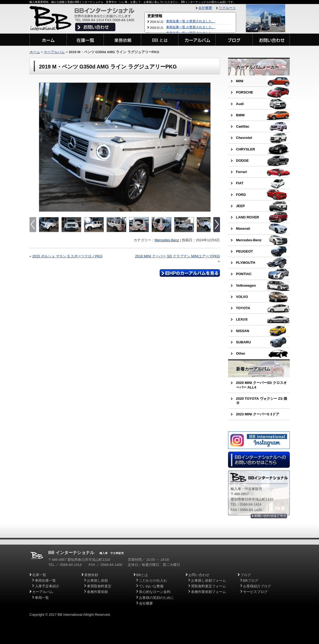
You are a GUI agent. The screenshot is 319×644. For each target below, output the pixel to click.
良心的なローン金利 (155, 592)
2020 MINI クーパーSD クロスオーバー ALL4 (261, 385)
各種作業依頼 (97, 592)
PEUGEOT (245, 251)
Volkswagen (246, 285)
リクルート (227, 8)
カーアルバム (54, 52)
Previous (44, 147)
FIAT (240, 183)
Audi (240, 104)
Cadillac (243, 126)
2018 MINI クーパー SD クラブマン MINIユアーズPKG (177, 256)
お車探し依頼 (97, 580)
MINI (240, 81)
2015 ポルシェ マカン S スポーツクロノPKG (67, 256)
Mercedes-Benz (167, 240)
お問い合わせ (199, 575)
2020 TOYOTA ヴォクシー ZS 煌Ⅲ (262, 401)
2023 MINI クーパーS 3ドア (258, 414)
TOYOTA (243, 308)
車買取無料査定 (99, 586)
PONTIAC (244, 274)
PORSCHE (245, 92)
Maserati (243, 229)
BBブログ (251, 580)
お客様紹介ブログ (257, 586)
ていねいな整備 (151, 586)
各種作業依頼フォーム (208, 592)
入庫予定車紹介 (47, 586)
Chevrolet (244, 138)
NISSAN (243, 331)
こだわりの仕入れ (153, 580)
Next (206, 147)
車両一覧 (42, 598)
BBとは (142, 575)
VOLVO (242, 297)
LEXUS (242, 319)
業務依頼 (91, 575)
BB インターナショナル (71, 553)
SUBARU (244, 342)
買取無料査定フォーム (208, 586)
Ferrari (242, 172)
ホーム (35, 52)
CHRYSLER (246, 149)
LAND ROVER (248, 217)
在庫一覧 (39, 575)
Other (241, 353)
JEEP (241, 206)
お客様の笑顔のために (156, 598)
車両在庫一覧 (45, 580)
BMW (241, 115)
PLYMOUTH (246, 263)
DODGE (243, 161)
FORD (241, 195)
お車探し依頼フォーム (208, 580)
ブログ (246, 575)
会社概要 (205, 8)
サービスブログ (255, 592)
